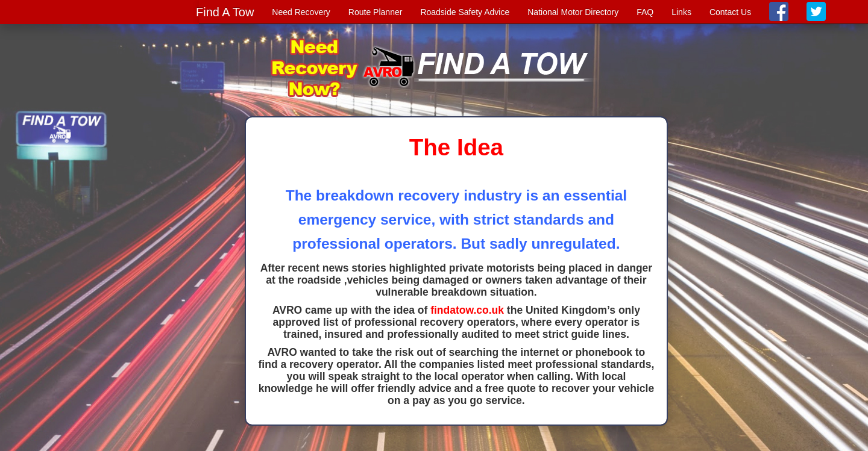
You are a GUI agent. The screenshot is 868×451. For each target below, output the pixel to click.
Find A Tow (225, 12)
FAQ (645, 12)
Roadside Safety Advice (465, 12)
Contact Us (730, 12)
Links (681, 12)
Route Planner (376, 12)
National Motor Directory (573, 12)
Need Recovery (301, 12)
